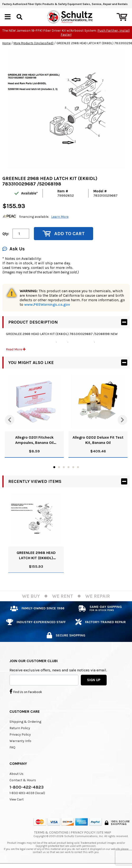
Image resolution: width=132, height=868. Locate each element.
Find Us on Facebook (26, 691)
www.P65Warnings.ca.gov (47, 304)
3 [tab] (64, 467)
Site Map (104, 832)
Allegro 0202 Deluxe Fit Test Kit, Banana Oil (98, 440)
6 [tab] (78, 467)
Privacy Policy (20, 735)
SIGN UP (94, 680)
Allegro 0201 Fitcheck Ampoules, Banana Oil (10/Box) (34, 440)
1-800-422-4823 (27, 787)
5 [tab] (73, 467)
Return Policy (20, 728)
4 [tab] (68, 467)
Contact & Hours (23, 780)
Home (7, 43)
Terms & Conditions (51, 832)
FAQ (12, 747)
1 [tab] (54, 467)
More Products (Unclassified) (34, 43)
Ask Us (14, 249)
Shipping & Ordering (25, 722)
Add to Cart (64, 234)
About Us (16, 774)
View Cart (17, 799)
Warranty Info (20, 741)
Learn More (60, 217)
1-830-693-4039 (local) (27, 793)
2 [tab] (59, 467)
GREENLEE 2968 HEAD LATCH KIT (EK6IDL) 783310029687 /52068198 (36, 555)
